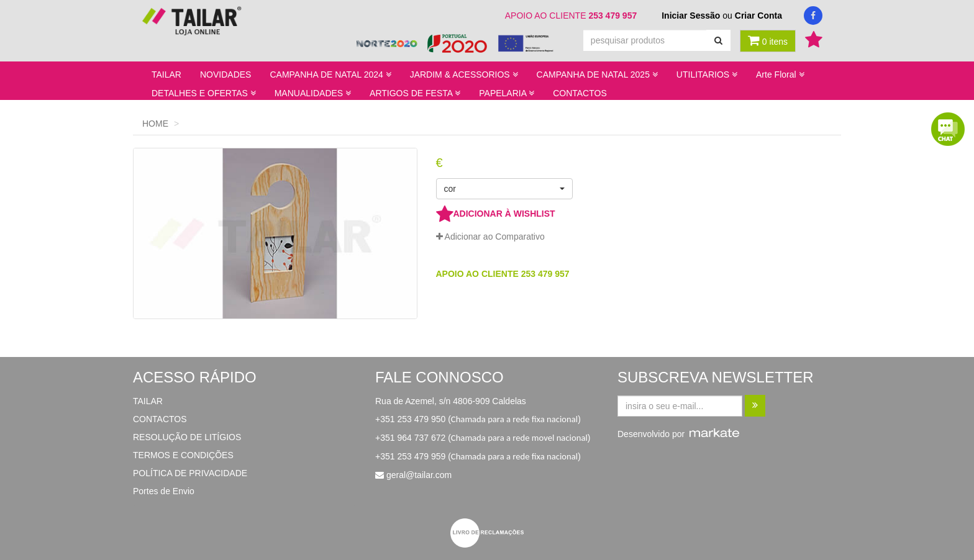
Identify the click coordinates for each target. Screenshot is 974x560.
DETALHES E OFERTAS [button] (204, 93)
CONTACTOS (580, 93)
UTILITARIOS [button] (707, 75)
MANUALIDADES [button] (313, 93)
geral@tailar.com (419, 475)
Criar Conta (758, 16)
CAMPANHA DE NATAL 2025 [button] (597, 75)
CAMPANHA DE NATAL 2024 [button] (330, 75)
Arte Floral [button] (780, 75)
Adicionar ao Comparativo (490, 237)
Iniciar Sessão (691, 16)
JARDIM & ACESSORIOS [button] (464, 75)
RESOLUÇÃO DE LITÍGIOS (187, 437)
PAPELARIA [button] (507, 93)
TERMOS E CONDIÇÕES (183, 455)
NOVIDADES (225, 75)
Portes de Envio (164, 491)
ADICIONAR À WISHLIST (496, 214)
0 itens (768, 40)
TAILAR (166, 75)
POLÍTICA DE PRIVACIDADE (190, 473)
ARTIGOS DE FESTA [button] (415, 93)
